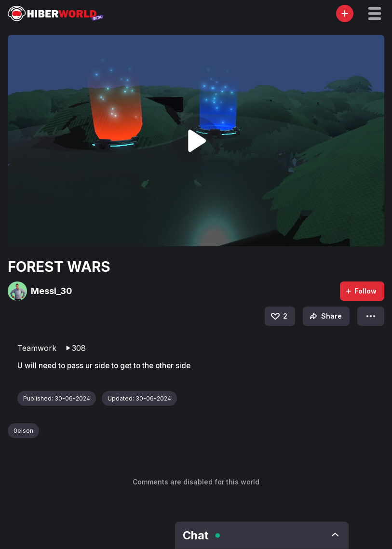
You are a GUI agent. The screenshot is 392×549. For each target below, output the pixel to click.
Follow (361, 291)
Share (325, 316)
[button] (375, 13)
